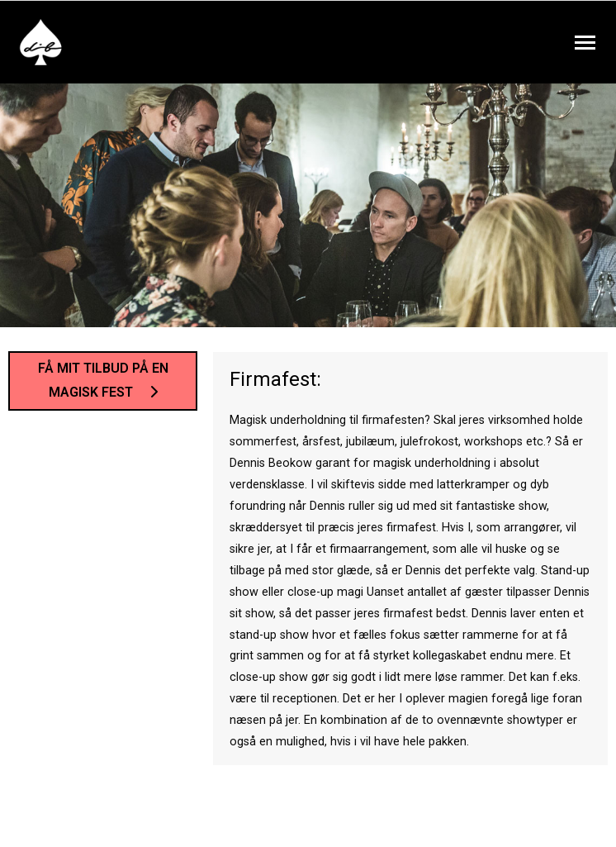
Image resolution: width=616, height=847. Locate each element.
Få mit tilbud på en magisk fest (103, 380)
